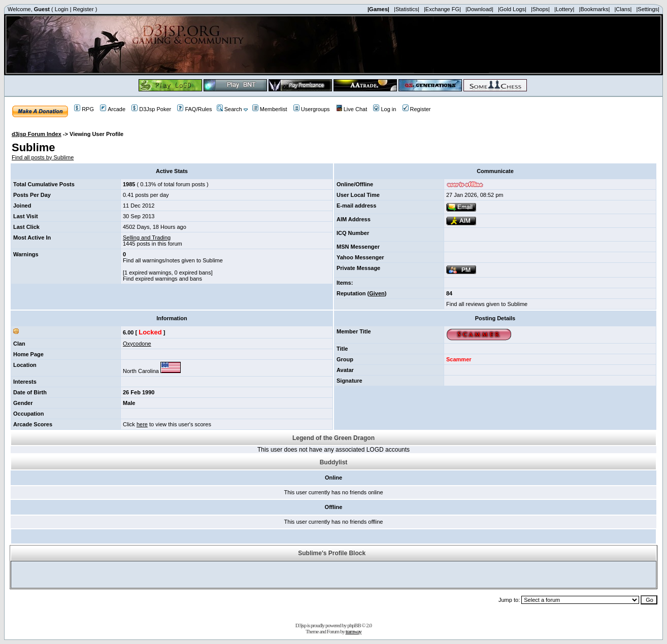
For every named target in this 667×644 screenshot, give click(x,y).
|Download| (479, 9)
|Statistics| (407, 9)
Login (62, 9)
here (142, 424)
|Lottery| (564, 9)
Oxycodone (137, 344)
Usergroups (312, 109)
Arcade (113, 109)
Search (229, 109)
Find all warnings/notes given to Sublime (173, 260)
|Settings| (647, 9)
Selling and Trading (147, 238)
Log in (385, 109)
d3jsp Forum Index (37, 134)
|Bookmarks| (595, 9)
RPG (84, 109)
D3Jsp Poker (151, 109)
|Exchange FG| (442, 9)
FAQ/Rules (194, 109)
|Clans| (623, 9)
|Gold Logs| (512, 9)
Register (84, 9)
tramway (354, 631)
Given (377, 293)
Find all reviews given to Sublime (487, 304)
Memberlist (270, 109)
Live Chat (352, 109)
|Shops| (540, 9)
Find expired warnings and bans (162, 279)
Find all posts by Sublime (43, 157)
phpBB (354, 625)
